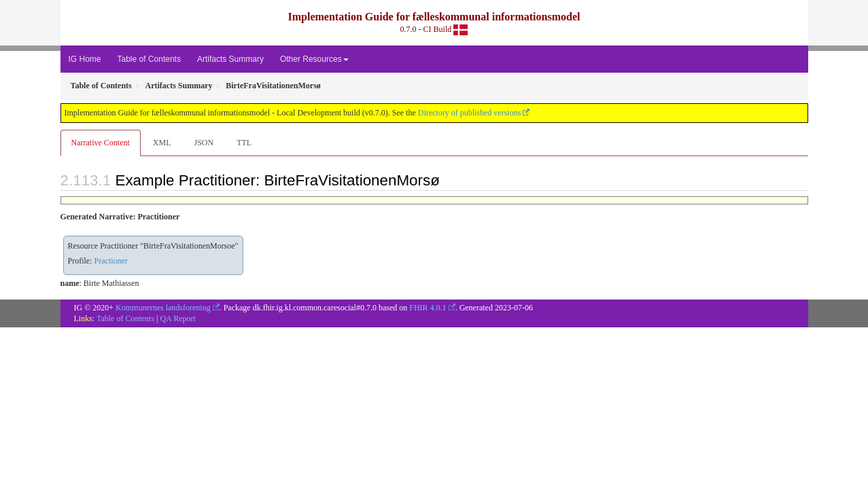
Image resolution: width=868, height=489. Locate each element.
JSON (204, 143)
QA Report (178, 319)
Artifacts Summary (230, 59)
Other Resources (314, 59)
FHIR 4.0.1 (428, 308)
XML (162, 143)
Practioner (111, 261)
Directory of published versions (470, 113)
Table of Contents (149, 59)
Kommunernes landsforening (163, 308)
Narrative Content (101, 143)
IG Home (85, 59)
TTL (244, 143)
